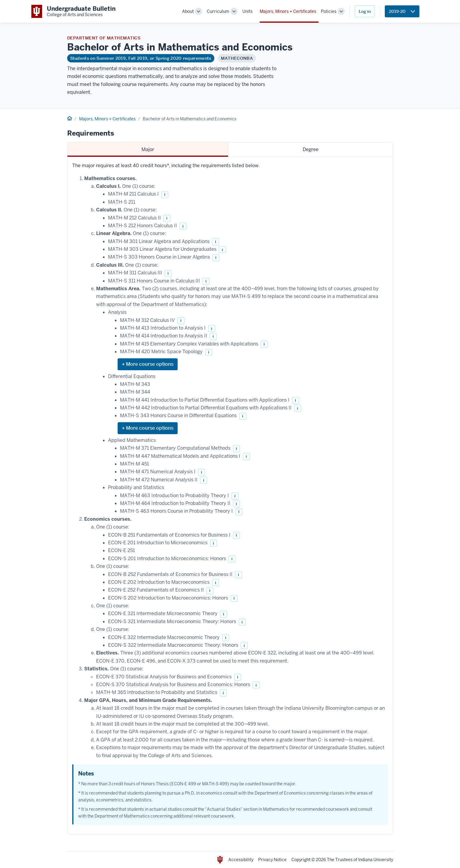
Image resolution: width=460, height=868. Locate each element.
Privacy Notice (272, 860)
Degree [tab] (311, 149)
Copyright (301, 860)
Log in (365, 11)
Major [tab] (148, 149)
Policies (329, 11)
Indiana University (376, 860)
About (188, 11)
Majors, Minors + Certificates (288, 11)
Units (247, 11)
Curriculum (218, 11)
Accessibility (241, 860)
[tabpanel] (230, 496)
